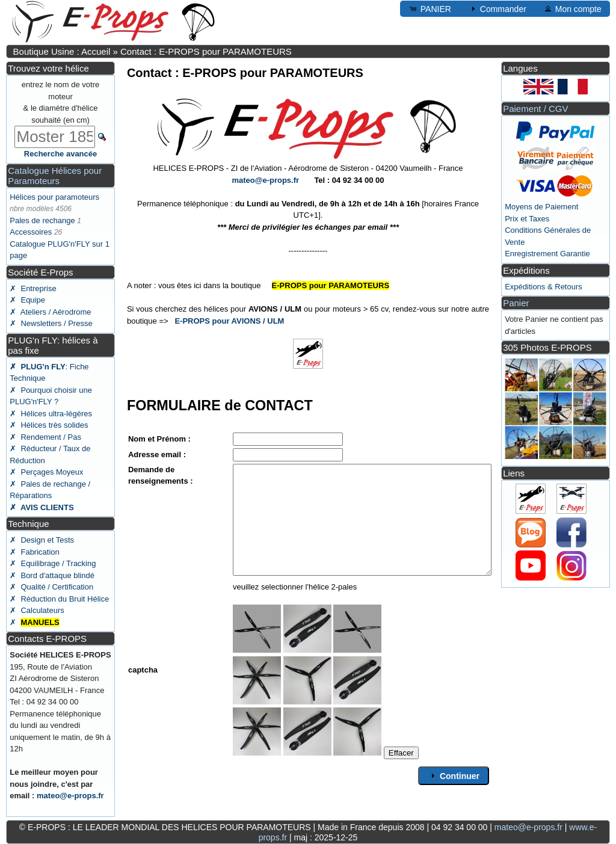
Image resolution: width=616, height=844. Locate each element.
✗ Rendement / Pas (45, 437)
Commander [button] (497, 8)
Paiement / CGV (535, 109)
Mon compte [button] (572, 8)
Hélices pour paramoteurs (54, 197)
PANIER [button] (430, 8)
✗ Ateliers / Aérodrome (50, 312)
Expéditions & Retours (544, 287)
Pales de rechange (42, 220)
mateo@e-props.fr (70, 796)
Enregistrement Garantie (547, 254)
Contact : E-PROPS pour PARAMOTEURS (206, 51)
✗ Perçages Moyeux (46, 472)
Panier (516, 303)
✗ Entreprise (33, 288)
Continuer (454, 775)
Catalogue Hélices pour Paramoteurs (55, 176)
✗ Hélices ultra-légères (51, 414)
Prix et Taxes (527, 219)
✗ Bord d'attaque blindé (52, 575)
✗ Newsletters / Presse (51, 323)
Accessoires (31, 232)
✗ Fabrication (35, 552)
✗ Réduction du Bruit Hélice (59, 599)
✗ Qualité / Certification (51, 587)
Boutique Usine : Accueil (62, 51)
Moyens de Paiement (541, 207)
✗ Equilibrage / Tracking (53, 563)
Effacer (401, 753)
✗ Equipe (27, 300)
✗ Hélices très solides (49, 425)
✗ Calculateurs (37, 610)
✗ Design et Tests (42, 540)
